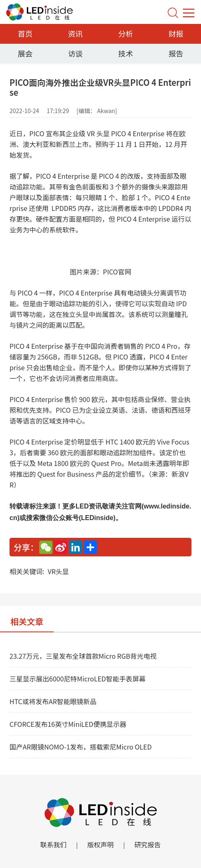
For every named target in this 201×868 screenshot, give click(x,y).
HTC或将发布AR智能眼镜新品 (53, 701)
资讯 (76, 33)
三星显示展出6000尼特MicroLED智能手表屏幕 (78, 679)
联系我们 (53, 844)
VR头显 (58, 571)
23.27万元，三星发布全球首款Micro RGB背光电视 (83, 656)
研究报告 (148, 844)
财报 (176, 33)
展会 (25, 53)
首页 (25, 33)
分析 (125, 33)
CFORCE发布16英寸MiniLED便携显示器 (68, 724)
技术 (125, 53)
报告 (176, 53)
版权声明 (100, 844)
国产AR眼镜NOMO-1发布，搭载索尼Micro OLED (80, 747)
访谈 (76, 53)
